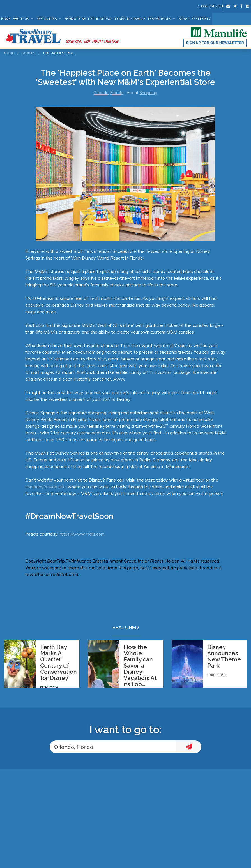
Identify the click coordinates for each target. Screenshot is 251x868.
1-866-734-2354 (210, 6)
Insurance (136, 19)
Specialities (47, 19)
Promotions (75, 19)
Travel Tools (159, 19)
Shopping (148, 93)
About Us (21, 19)
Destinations (100, 19)
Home (6, 19)
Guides (119, 19)
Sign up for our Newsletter (215, 43)
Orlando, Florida (108, 93)
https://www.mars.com (82, 534)
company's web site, (46, 487)
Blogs (184, 19)
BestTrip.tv (201, 19)
